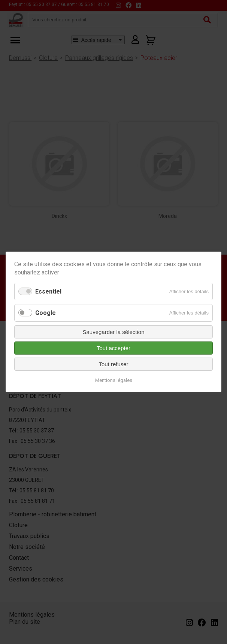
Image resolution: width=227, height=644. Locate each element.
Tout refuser (113, 364)
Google (46, 313)
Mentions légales (114, 381)
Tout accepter (113, 348)
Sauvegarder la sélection (113, 332)
